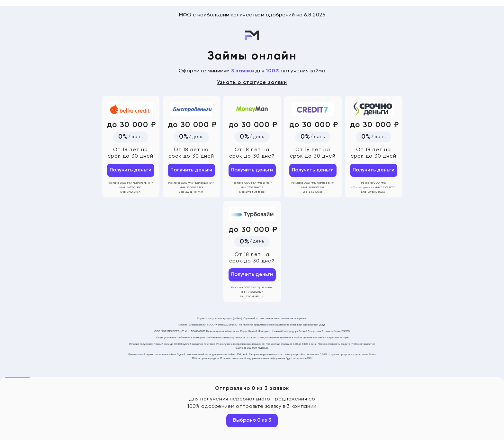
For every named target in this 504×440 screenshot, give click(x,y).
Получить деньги (130, 170)
